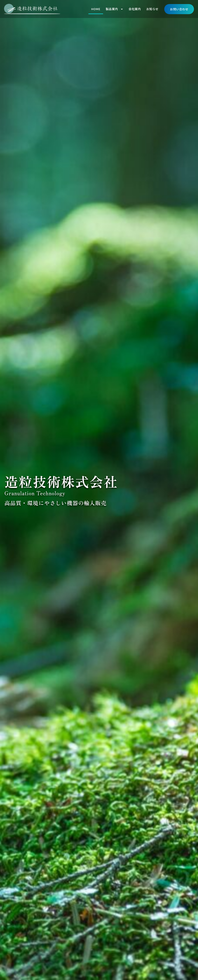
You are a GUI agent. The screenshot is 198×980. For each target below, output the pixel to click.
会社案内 (135, 9)
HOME (96, 9)
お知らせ (152, 9)
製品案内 (115, 9)
